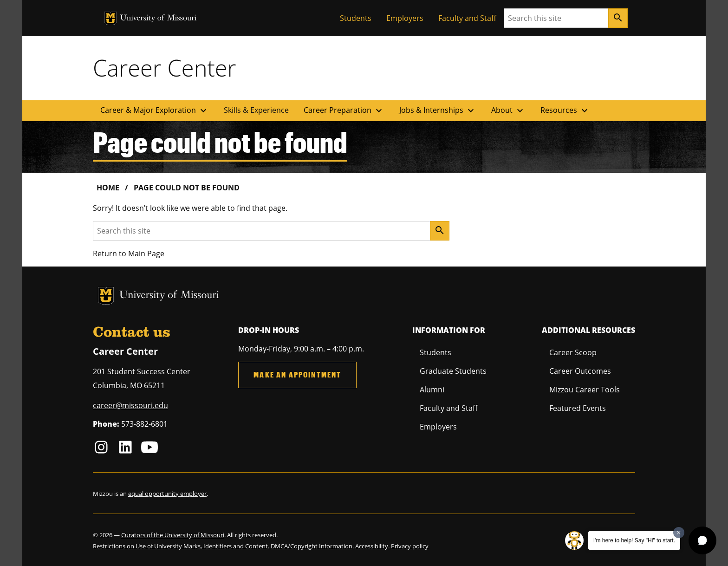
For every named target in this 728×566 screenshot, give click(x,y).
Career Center (165, 68)
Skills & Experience (256, 110)
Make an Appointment (297, 374)
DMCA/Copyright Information (312, 546)
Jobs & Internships (438, 111)
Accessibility (372, 546)
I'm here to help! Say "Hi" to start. (634, 540)
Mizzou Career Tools (585, 390)
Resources (565, 111)
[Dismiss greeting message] (679, 533)
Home (108, 188)
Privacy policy (410, 546)
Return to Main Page (129, 254)
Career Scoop (573, 352)
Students (356, 18)
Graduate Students (453, 371)
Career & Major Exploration (155, 111)
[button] (702, 540)
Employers (405, 18)
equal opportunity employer (167, 494)
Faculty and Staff (467, 18)
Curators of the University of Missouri (173, 535)
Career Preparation (344, 111)
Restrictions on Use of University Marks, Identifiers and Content (180, 546)
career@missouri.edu (130, 405)
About (508, 111)
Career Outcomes (580, 371)
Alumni (432, 390)
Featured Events (578, 408)
